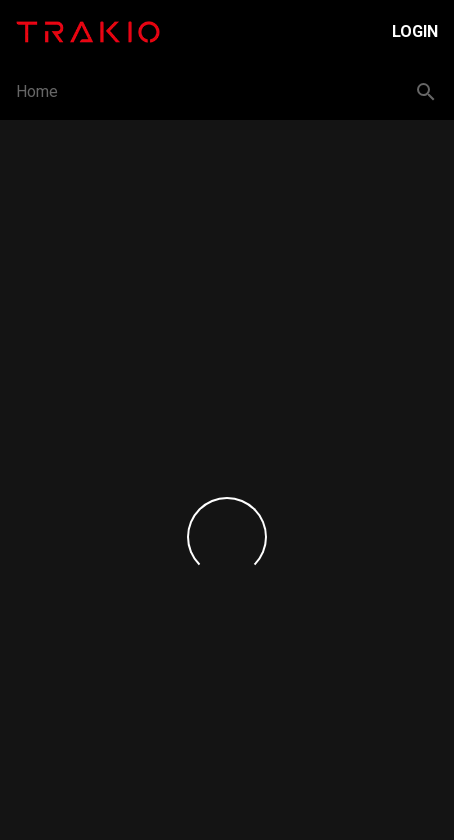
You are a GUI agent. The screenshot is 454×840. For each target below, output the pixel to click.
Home (37, 91)
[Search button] (426, 92)
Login (415, 31)
